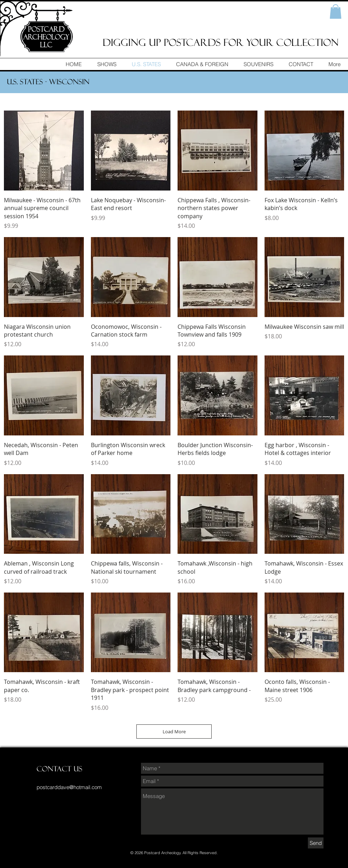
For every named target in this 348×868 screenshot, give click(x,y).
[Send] (316, 843)
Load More (174, 732)
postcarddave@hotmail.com (69, 787)
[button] (336, 12)
